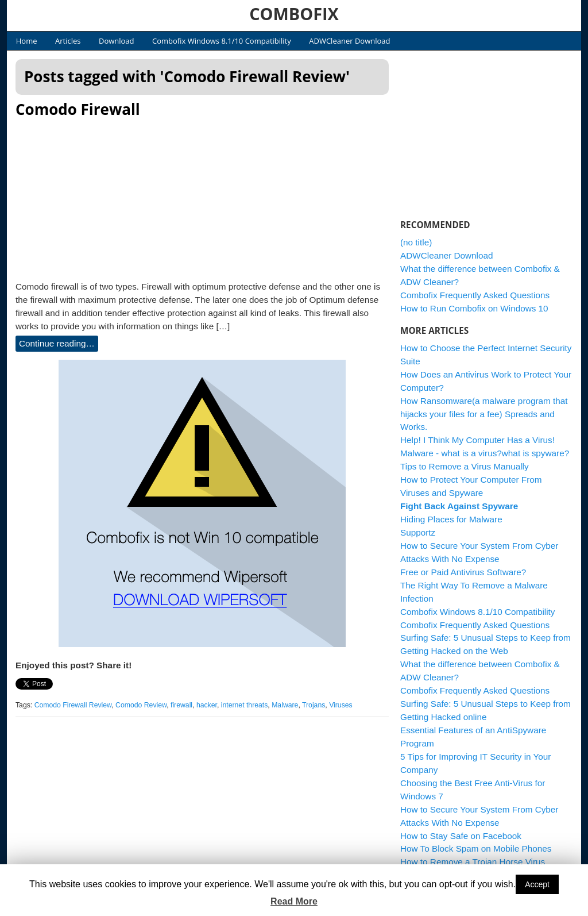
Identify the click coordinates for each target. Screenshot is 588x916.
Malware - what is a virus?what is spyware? (485, 453)
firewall (181, 705)
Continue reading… (57, 343)
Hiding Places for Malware (451, 519)
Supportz (418, 532)
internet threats (245, 705)
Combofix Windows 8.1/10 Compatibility (222, 41)
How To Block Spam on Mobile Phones (476, 848)
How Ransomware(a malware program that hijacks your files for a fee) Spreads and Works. (484, 414)
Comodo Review (141, 705)
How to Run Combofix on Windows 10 (474, 308)
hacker (207, 705)
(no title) (416, 242)
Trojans (314, 705)
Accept (537, 884)
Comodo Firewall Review (73, 705)
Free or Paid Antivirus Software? (463, 572)
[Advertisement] (202, 196)
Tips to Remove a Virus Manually (465, 466)
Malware (285, 705)
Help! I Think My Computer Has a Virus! (477, 440)
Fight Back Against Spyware (459, 506)
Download (117, 41)
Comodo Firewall (78, 109)
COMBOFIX (294, 14)
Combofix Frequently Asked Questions (475, 295)
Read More (294, 901)
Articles (68, 41)
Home (27, 41)
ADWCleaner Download (349, 41)
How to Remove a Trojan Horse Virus (473, 862)
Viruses (341, 705)
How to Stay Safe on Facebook (461, 836)
